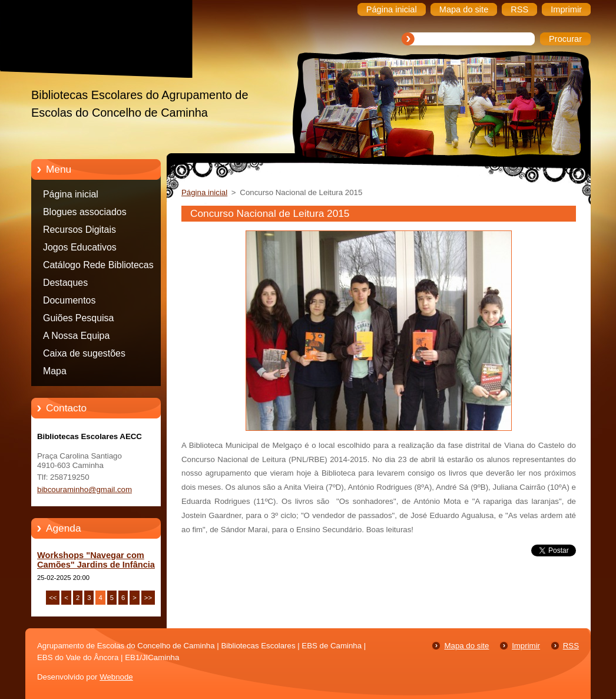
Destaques (65, 283)
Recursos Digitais (80, 230)
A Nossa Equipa (76, 336)
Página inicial (71, 194)
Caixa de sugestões (84, 353)
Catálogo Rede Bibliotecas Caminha (98, 267)
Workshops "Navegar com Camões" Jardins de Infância (96, 560)
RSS (571, 646)
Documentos (69, 300)
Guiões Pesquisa (78, 318)
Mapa (55, 371)
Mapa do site (466, 646)
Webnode (116, 677)
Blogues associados (85, 212)
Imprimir (526, 646)
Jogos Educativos (80, 247)
